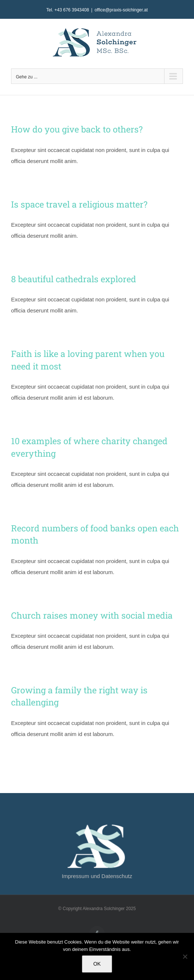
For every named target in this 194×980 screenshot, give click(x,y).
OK (97, 964)
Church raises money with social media (92, 615)
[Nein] (185, 956)
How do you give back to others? (77, 129)
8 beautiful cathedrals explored (74, 279)
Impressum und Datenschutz (97, 876)
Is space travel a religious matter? (79, 204)
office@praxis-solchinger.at (121, 10)
